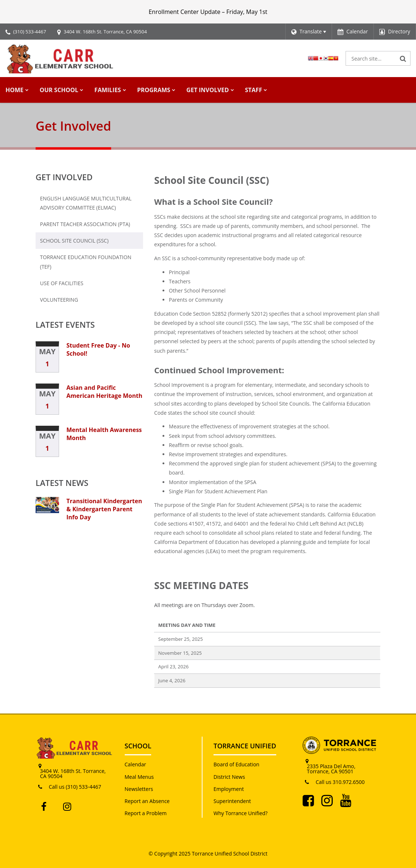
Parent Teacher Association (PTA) (85, 224)
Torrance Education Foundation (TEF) (86, 264)
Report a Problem (146, 813)
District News (229, 777)
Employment (229, 789)
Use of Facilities (74, 285)
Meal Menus (139, 777)
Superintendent (232, 801)
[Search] (403, 58)
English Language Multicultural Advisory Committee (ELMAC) (86, 203)
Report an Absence (147, 801)
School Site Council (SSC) (74, 241)
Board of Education (236, 764)
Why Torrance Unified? (240, 813)
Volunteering (59, 300)
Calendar (136, 764)
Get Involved (64, 177)
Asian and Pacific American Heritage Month (104, 392)
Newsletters (139, 789)
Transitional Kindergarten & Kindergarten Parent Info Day (104, 509)
